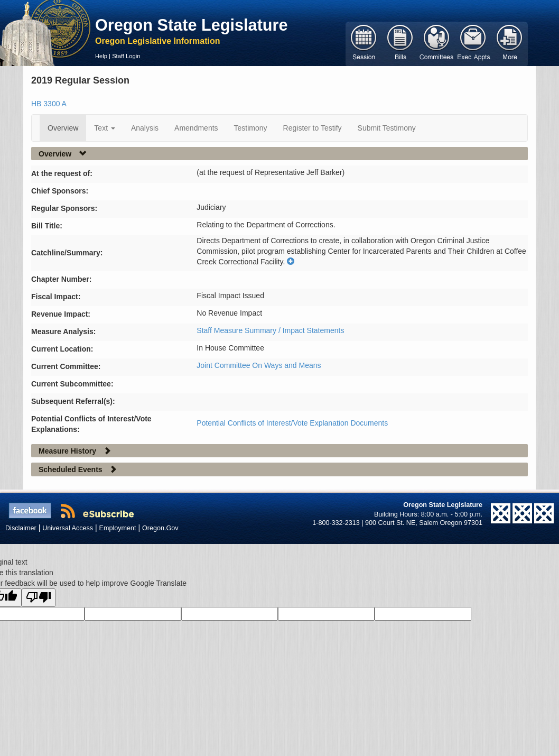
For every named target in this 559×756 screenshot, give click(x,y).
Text (105, 128)
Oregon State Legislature (192, 25)
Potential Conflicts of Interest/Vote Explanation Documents (292, 423)
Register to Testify (313, 128)
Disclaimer (21, 528)
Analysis (145, 128)
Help (101, 56)
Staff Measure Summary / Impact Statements (270, 330)
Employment (118, 528)
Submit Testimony (387, 128)
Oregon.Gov (160, 528)
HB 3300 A (49, 104)
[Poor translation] (39, 598)
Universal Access (68, 528)
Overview (63, 128)
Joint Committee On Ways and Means (259, 365)
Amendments (196, 128)
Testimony (251, 128)
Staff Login (126, 56)
